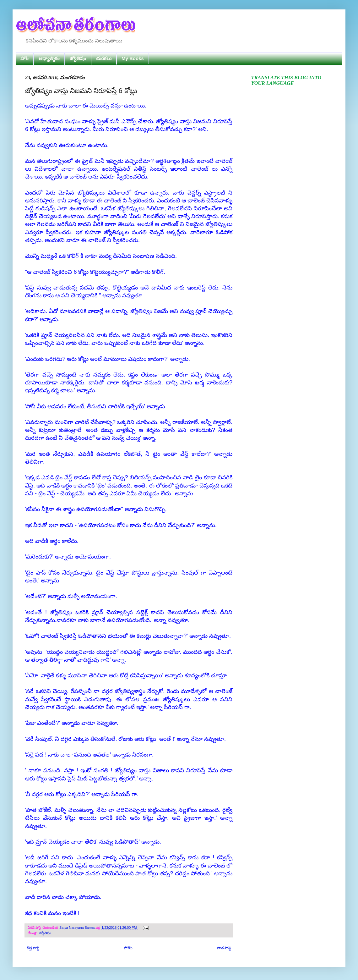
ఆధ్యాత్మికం (49, 58)
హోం (24, 58)
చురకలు (104, 58)
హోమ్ (128, 948)
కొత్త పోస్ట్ (33, 948)
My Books (133, 58)
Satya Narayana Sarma (77, 928)
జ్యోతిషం (78, 58)
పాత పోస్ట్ (224, 948)
